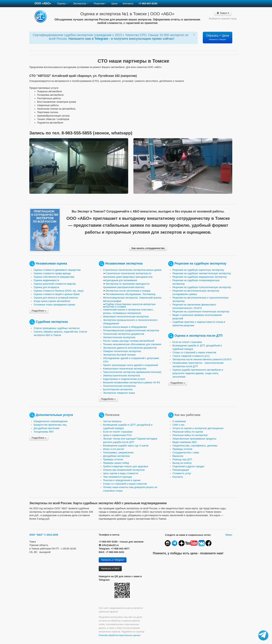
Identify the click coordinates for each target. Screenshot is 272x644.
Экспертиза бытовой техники (119, 355)
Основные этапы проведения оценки (54, 305)
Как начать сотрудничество (148, 248)
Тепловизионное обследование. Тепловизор (130, 294)
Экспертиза (81, 3)
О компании (179, 421)
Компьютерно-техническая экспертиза (125, 369)
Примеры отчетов (113, 459)
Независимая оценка (51, 263)
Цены (114, 3)
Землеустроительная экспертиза (122, 376)
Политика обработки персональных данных (120, 635)
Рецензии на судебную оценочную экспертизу (198, 270)
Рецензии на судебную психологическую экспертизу (202, 287)
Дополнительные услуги (54, 415)
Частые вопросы (112, 421)
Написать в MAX (110, 569)
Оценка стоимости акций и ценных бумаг (57, 294)
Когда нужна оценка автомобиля (52, 301)
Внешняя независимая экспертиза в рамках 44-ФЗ (131, 382)
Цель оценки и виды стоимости (121, 473)
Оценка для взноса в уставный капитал (56, 298)
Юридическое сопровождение (51, 421)
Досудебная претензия (46, 428)
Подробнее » (39, 311)
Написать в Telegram (113, 560)
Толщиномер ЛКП (44, 432)
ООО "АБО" (36, 535)
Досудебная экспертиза (116, 456)
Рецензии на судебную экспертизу (200, 263)
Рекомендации (181, 470)
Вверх (229, 535)
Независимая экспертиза (124, 263)
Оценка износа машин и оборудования (125, 327)
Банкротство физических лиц (50, 425)
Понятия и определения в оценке (122, 480)
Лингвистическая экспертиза (119, 337)
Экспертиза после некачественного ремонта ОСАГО (202, 359)
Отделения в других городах (188, 466)
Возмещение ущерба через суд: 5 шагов (126, 446)
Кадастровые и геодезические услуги (124, 379)
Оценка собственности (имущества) (54, 277)
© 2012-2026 (51, 535)
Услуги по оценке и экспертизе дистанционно (198, 428)
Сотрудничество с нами (186, 453)
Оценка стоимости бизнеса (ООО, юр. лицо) (59, 291)
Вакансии (178, 456)
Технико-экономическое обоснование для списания (132, 344)
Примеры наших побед (116, 463)
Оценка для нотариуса (46, 287)
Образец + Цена (218, 37)
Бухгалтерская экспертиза (118, 389)
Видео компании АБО (185, 442)
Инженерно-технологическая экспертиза (126, 317)
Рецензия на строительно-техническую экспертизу (201, 312)
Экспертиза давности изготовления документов (130, 348)
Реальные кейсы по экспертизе (190, 435)
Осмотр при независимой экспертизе (124, 470)
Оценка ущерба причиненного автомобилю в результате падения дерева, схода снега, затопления (198, 373)
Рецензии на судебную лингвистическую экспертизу (202, 273)
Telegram (102, 39)
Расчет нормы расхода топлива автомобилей (129, 341)
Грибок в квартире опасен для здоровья (126, 466)
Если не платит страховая (187, 342)
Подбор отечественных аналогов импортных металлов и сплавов (129, 305)
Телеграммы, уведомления (118, 453)
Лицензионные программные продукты (194, 439)
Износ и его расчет (114, 449)
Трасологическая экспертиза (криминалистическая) (132, 372)
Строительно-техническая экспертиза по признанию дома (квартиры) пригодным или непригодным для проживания (128, 277)
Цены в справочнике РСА (117, 435)
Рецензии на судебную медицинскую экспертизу (200, 277)
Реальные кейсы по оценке (188, 432)
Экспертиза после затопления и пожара (128, 291)
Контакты (128, 3)
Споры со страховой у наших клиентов (194, 352)
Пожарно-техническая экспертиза (122, 351)
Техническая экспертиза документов (124, 334)
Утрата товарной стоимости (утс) (191, 356)
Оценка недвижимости (46, 280)
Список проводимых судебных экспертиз (57, 328)
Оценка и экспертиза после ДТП (199, 336)
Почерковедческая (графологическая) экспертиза (131, 330)
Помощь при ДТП (182, 459)
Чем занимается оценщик (117, 477)
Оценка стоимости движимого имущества (57, 270)
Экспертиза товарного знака (119, 393)
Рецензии (100, 3)
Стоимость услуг (182, 473)
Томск (223, 13)
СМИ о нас (178, 425)
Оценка (62, 3)
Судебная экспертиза (52, 322)
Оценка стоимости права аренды (52, 273)
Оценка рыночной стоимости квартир (55, 284)
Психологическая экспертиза (119, 386)
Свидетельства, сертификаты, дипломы (195, 446)
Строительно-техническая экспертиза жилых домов (132, 270)
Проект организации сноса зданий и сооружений (130, 365)
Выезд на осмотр (182, 463)
